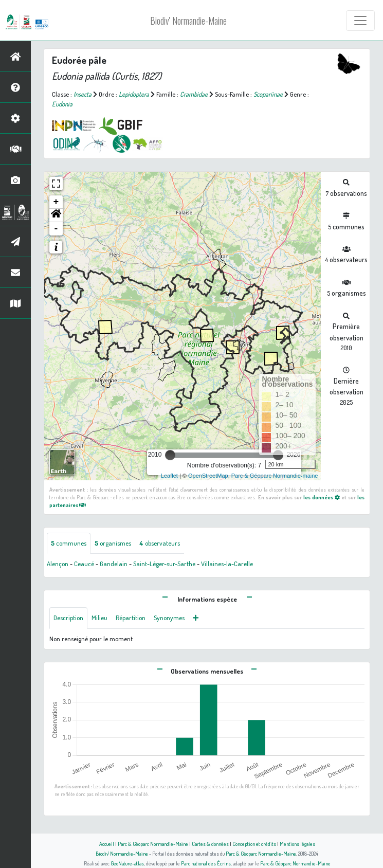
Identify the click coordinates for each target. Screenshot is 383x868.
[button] (56, 215)
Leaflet (169, 476)
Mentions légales (297, 844)
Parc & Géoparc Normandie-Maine (153, 844)
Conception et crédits (254, 844)
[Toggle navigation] (360, 21)
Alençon (58, 564)
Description (68, 618)
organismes (113, 543)
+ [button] (56, 202)
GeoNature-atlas (127, 863)
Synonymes (169, 618)
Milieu (99, 618)
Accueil (107, 844)
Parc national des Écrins (206, 863)
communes (69, 543)
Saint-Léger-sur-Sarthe (164, 564)
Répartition (131, 618)
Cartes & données (210, 844)
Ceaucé (84, 564)
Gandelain (114, 564)
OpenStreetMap (208, 476)
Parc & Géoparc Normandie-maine (275, 476)
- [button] (56, 229)
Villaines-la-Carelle (227, 564)
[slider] (170, 455)
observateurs (160, 543)
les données (322, 497)
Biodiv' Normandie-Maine (188, 21)
